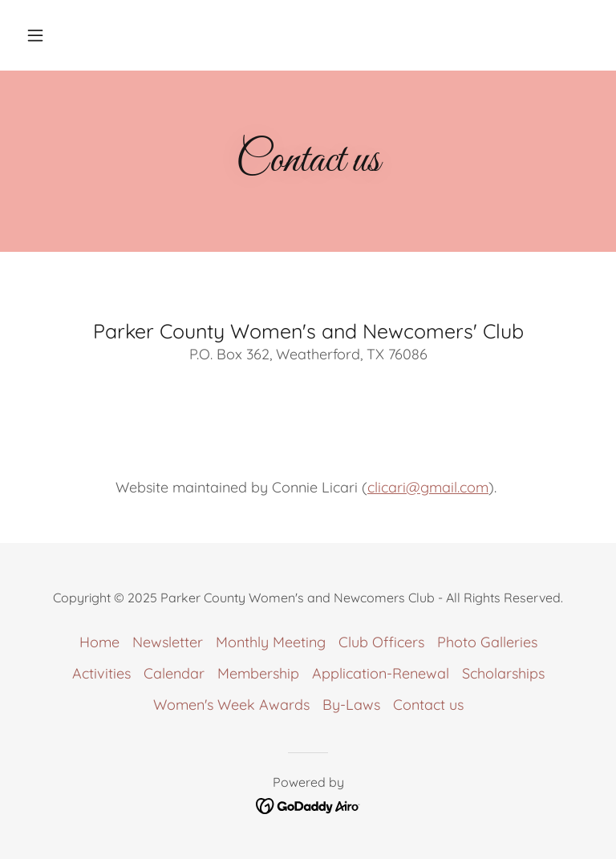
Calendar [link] (174, 673)
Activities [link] (101, 673)
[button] (63, 35)
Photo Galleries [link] (487, 642)
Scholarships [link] (503, 673)
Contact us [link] (428, 705)
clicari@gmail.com (428, 487)
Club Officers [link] (381, 642)
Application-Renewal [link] (381, 673)
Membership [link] (258, 673)
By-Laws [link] (351, 705)
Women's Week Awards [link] (231, 705)
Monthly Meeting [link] (271, 642)
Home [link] (99, 642)
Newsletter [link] (168, 642)
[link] (308, 804)
